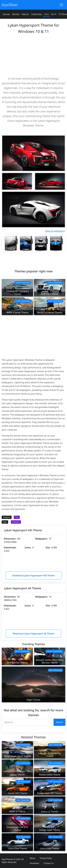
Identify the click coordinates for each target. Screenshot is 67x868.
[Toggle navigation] (61, 5)
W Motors (16, 522)
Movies (16, 14)
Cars (47, 14)
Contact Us (49, 863)
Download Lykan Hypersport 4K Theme (34, 634)
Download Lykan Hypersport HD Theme (33, 575)
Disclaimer (35, 863)
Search (59, 722)
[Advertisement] (33, 55)
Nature (25, 14)
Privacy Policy (46, 858)
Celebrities (36, 14)
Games (6, 14)
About (33, 858)
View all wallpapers (55, 231)
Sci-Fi (54, 14)
